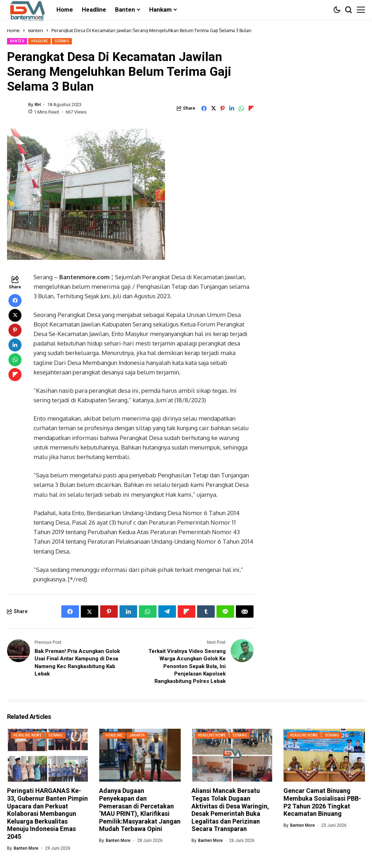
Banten (36, 30)
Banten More (26, 848)
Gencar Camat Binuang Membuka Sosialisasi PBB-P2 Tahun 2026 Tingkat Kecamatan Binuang (322, 802)
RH (38, 105)
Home (13, 30)
